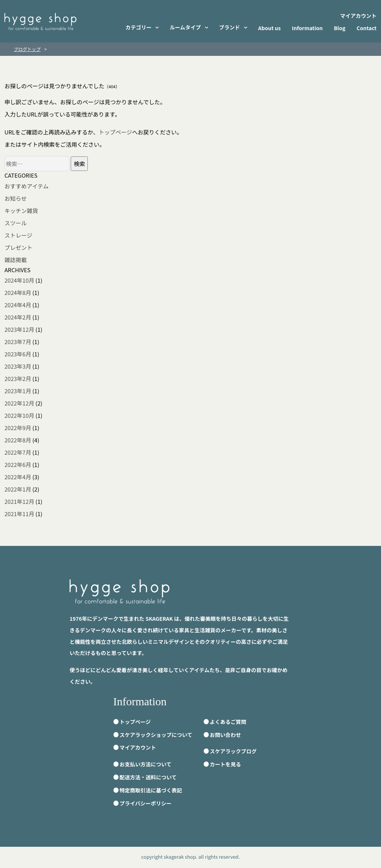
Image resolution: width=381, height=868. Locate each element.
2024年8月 (18, 292)
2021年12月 (19, 501)
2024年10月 (19, 280)
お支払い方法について (145, 764)
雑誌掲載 (16, 260)
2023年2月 (18, 379)
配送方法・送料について (148, 777)
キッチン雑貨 (21, 211)
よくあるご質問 (228, 722)
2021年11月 (19, 514)
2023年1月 (18, 391)
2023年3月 (18, 366)
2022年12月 (19, 403)
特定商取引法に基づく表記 (151, 790)
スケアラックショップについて (156, 735)
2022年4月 (18, 477)
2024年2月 (18, 317)
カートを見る (225, 764)
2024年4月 (18, 305)
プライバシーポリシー (145, 803)
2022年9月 (18, 428)
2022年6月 (18, 465)
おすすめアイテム (27, 186)
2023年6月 (18, 354)
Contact (366, 28)
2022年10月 (19, 415)
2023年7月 (18, 342)
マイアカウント (358, 16)
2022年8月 (18, 440)
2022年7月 (18, 452)
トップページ (115, 132)
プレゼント (18, 247)
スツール (16, 223)
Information (307, 28)
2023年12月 (19, 329)
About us (270, 28)
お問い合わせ (225, 735)
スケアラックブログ (233, 751)
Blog (340, 28)
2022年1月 (18, 489)
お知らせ (16, 198)
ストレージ (18, 235)
